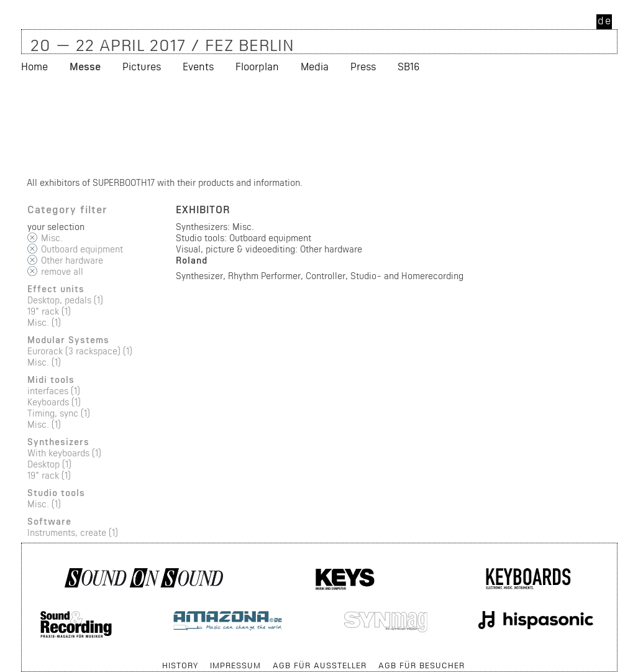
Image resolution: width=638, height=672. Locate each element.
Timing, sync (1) (59, 413)
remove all (62, 271)
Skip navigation (22, 659)
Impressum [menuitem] (235, 665)
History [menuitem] (180, 665)
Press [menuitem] (363, 66)
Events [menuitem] (198, 66)
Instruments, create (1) (73, 532)
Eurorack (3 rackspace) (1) (80, 351)
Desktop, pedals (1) (65, 300)
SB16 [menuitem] (408, 66)
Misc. (52, 238)
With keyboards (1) (64, 453)
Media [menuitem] (315, 66)
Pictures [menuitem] (142, 66)
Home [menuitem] (34, 66)
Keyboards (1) (54, 402)
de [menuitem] (605, 20)
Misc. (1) (44, 322)
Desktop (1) (49, 464)
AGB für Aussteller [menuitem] (320, 665)
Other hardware (72, 260)
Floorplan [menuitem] (257, 66)
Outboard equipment (82, 249)
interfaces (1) (54, 391)
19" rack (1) (49, 311)
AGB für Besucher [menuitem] (422, 665)
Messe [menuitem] (85, 66)
